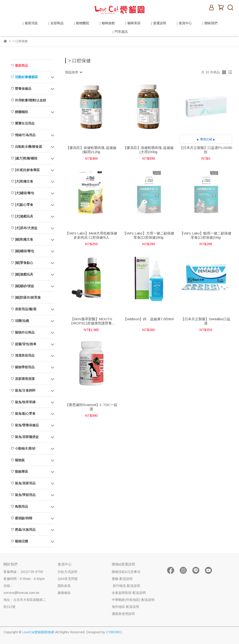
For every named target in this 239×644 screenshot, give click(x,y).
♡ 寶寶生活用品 (23, 123)
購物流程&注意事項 (126, 572)
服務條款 (64, 593)
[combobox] (74, 72)
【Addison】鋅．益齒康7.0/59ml (149, 319)
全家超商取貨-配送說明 (129, 593)
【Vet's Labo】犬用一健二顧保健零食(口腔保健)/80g (148, 235)
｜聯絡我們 (209, 23)
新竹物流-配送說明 (126, 586)
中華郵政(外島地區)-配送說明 (133, 600)
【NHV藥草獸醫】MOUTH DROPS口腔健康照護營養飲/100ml (91, 321)
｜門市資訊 (119, 32)
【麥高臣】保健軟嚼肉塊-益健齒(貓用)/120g (91, 150)
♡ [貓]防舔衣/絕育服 (26, 297)
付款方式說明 (67, 572)
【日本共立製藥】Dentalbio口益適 (206, 321)
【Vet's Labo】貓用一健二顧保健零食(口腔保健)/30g (206, 235)
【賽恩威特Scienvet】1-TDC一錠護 (91, 407)
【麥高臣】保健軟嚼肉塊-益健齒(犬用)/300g (148, 150)
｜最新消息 (30, 23)
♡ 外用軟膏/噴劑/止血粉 (28, 100)
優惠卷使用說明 (123, 614)
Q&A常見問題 (68, 579)
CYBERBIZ (114, 632)
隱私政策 (64, 586)
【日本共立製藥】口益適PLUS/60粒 (206, 150)
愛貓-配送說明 (122, 579)
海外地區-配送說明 (125, 607)
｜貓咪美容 (132, 23)
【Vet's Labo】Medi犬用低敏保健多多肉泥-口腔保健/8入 (91, 235)
